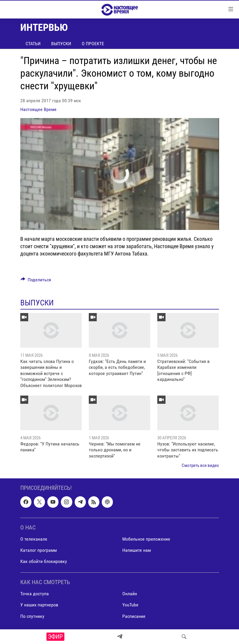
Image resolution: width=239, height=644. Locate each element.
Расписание (134, 616)
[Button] (36, 281)
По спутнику (32, 616)
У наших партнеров (39, 605)
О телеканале (34, 539)
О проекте (93, 44)
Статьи (33, 44)
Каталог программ (39, 550)
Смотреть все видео (200, 465)
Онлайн (130, 594)
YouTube (130, 605)
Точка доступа (35, 594)
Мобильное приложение (146, 539)
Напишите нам (137, 550)
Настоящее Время (38, 109)
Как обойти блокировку (44, 562)
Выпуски (61, 44)
